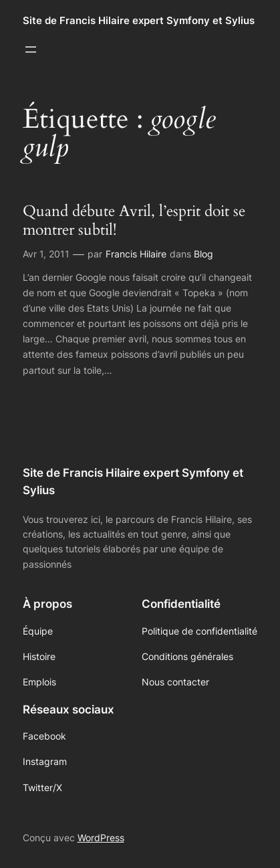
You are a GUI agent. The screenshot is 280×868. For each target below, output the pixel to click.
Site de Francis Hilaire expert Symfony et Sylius (139, 21)
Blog (203, 254)
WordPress (101, 838)
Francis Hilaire (136, 254)
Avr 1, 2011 (46, 254)
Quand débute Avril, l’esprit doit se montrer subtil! (134, 220)
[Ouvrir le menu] (31, 49)
